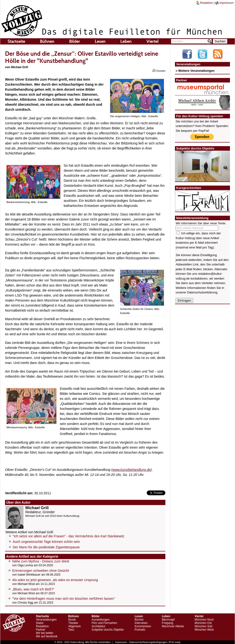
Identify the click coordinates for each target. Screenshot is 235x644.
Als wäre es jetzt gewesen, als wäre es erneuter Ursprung (55, 580)
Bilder (75, 41)
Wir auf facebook (47, 636)
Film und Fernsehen (104, 623)
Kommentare (143, 626)
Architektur (98, 626)
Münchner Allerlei (173, 626)
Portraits (140, 630)
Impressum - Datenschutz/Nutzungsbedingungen (141, 642)
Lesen (100, 41)
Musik (72, 620)
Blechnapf (168, 620)
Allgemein (75, 626)
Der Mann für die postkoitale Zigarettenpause (46, 547)
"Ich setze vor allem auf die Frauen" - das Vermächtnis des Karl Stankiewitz (69, 536)
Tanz (71, 630)
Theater (73, 623)
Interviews (141, 623)
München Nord (204, 620)
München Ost (203, 623)
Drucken (159, 71)
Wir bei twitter (45, 633)
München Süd (203, 626)
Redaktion (205, 3)
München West (204, 630)
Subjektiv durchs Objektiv (108, 630)
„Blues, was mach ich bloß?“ (33, 589)
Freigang (167, 623)
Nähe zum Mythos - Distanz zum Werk (41, 561)
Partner (41, 630)
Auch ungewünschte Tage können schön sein (46, 542)
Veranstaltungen (46, 620)
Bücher (139, 620)
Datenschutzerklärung (202, 292)
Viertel (153, 41)
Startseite (16, 41)
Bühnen (47, 41)
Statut (40, 623)
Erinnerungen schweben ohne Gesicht (41, 571)
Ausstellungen (101, 620)
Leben (126, 41)
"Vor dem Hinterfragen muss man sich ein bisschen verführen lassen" (64, 599)
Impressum (224, 3)
